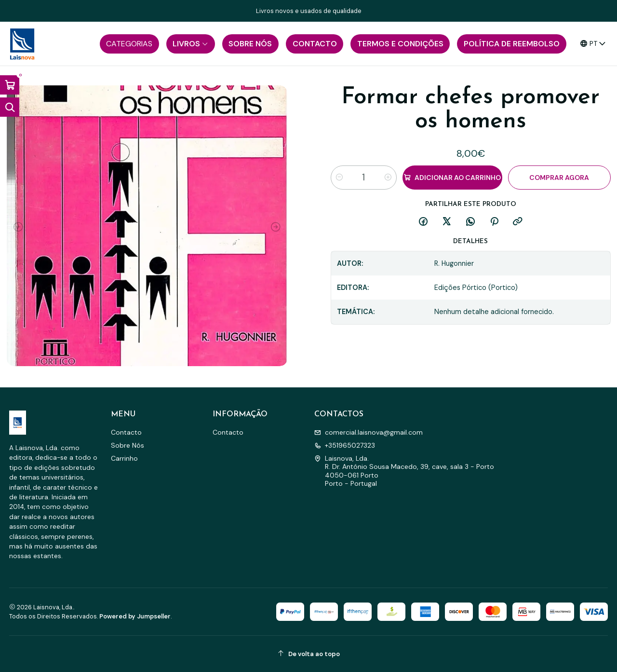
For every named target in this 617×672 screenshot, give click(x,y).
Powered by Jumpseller (135, 616)
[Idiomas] (593, 44)
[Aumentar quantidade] (388, 178)
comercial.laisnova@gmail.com (369, 432)
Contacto (126, 432)
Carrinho (124, 458)
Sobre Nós (127, 445)
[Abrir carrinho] (10, 85)
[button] (129, 44)
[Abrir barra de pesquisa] (10, 107)
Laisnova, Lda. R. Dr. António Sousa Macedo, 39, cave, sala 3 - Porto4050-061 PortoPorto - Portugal (404, 471)
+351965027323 (345, 445)
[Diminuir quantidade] (339, 178)
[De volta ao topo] (309, 654)
